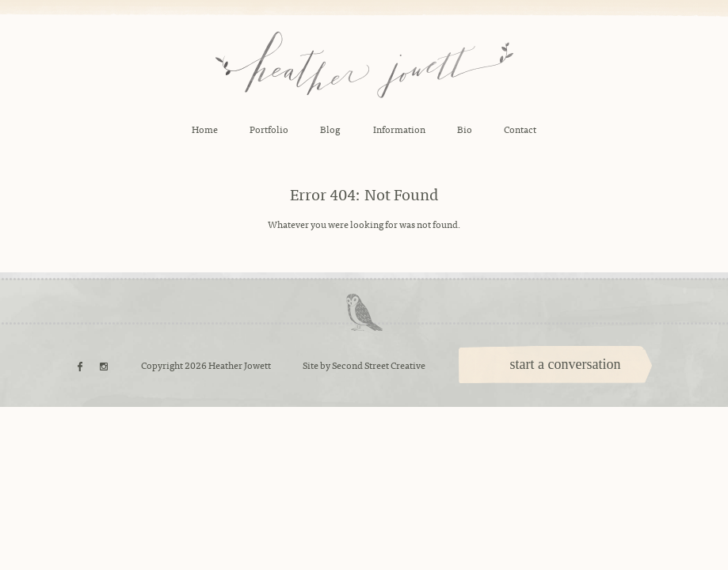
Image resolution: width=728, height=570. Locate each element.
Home (205, 129)
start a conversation (566, 364)
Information (399, 129)
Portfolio (269, 129)
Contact (520, 129)
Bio (465, 129)
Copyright (162, 365)
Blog (330, 129)
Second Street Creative (379, 365)
